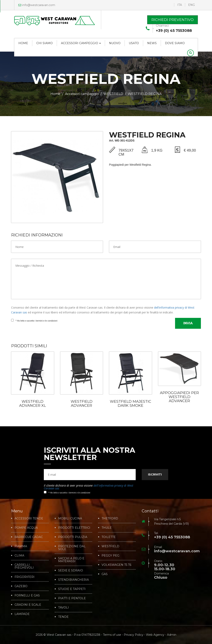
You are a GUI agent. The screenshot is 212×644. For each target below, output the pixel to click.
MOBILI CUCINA (70, 518)
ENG (192, 5)
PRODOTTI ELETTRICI (74, 528)
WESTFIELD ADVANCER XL (33, 404)
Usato (134, 43)
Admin (172, 635)
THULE (107, 528)
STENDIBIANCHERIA (73, 580)
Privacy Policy (134, 635)
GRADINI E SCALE (28, 605)
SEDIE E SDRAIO (71, 570)
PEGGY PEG (110, 556)
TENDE (63, 617)
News (152, 43)
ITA (180, 5)
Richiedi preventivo (173, 20)
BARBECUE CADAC (29, 537)
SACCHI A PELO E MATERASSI (71, 560)
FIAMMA (21, 546)
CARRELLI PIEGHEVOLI (24, 566)
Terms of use (112, 635)
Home (23, 43)
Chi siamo (45, 43)
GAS (105, 574)
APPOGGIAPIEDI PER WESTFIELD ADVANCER (179, 397)
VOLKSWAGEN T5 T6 (116, 565)
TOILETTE (109, 537)
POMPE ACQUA (26, 528)
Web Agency (155, 635)
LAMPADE (22, 614)
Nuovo (115, 43)
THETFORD (110, 518)
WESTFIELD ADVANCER (82, 404)
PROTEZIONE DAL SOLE (72, 548)
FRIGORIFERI (25, 577)
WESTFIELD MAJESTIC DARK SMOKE (131, 404)
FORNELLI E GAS (27, 595)
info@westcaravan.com (37, 5)
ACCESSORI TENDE (29, 518)
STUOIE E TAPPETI (72, 589)
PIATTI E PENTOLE (72, 598)
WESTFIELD (113, 94)
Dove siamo (175, 43)
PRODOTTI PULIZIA (73, 537)
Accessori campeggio (81, 43)
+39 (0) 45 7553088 (174, 31)
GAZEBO (21, 586)
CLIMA (19, 556)
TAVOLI (63, 608)
